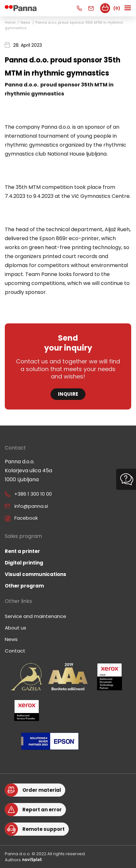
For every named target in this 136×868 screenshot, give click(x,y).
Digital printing (24, 563)
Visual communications (36, 574)
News (25, 22)
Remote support (44, 829)
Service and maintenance (36, 616)
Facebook (26, 518)
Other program (24, 586)
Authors (23, 860)
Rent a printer (22, 551)
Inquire (68, 394)
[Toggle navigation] (128, 8)
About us (16, 628)
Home (10, 22)
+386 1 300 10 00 (33, 494)
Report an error (42, 810)
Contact (15, 651)
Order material (42, 790)
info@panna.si (31, 506)
